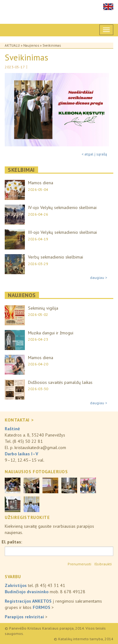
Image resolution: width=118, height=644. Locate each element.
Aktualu (12, 45)
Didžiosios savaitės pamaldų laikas (60, 382)
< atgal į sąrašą (94, 154)
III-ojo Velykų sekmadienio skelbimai (62, 232)
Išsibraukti (103, 564)
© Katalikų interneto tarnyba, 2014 (84, 639)
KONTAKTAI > (19, 420)
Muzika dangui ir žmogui (51, 333)
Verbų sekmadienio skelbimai (56, 257)
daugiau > (98, 277)
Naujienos (31, 45)
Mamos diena (41, 183)
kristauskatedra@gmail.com (40, 448)
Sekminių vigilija (43, 308)
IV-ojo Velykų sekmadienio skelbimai (62, 207)
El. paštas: (12, 542)
